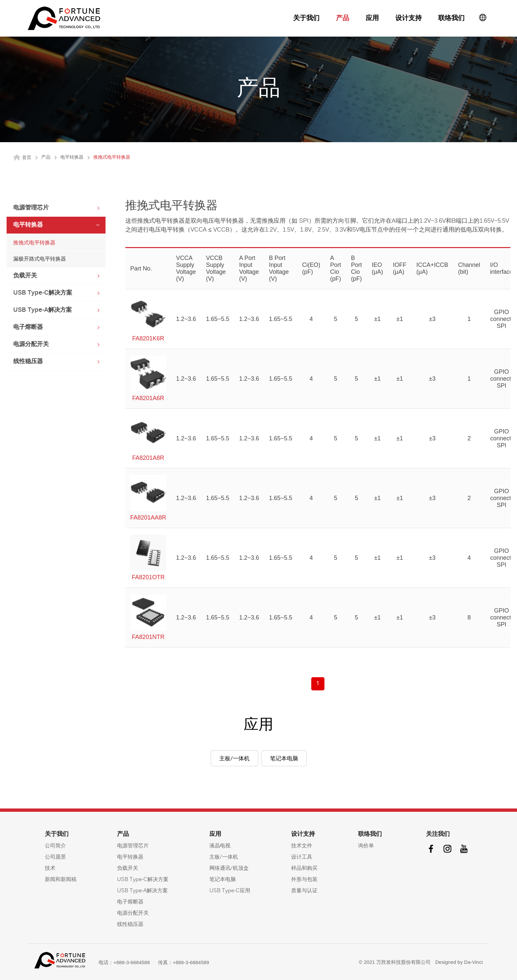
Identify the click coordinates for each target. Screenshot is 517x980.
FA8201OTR (148, 558)
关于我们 (306, 18)
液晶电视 (220, 846)
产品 (343, 18)
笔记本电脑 (284, 759)
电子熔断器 (28, 327)
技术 (50, 869)
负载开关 (25, 276)
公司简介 (55, 846)
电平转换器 (72, 158)
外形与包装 (304, 880)
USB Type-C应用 (230, 891)
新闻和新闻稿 (61, 880)
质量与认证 (304, 891)
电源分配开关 (31, 345)
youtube (464, 849)
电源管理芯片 (31, 208)
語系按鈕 (483, 17)
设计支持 (409, 18)
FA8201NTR (148, 617)
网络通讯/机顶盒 (229, 869)
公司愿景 (55, 857)
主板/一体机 (234, 759)
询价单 (366, 846)
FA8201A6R (148, 379)
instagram (447, 849)
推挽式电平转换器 (34, 243)
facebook (431, 849)
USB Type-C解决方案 (43, 293)
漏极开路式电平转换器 (40, 259)
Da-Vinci (473, 962)
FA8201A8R (148, 438)
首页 (27, 158)
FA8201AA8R (148, 498)
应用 (372, 18)
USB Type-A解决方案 (43, 310)
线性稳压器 (28, 362)
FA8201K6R (148, 319)
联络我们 (451, 18)
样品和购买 (304, 869)
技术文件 (302, 846)
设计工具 (302, 857)
